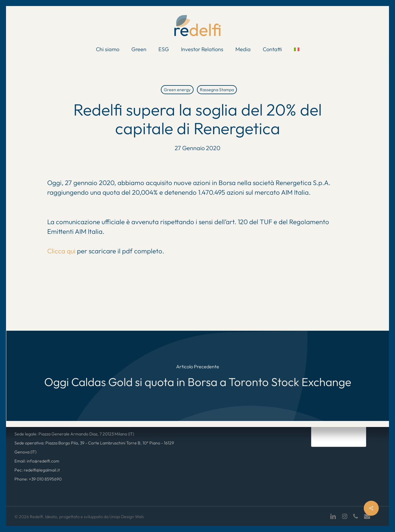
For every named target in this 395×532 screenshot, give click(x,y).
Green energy (177, 90)
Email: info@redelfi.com (37, 461)
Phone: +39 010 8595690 (38, 479)
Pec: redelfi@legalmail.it (37, 470)
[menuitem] (297, 49)
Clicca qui (62, 251)
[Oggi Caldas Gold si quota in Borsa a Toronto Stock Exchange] (198, 376)
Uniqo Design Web (127, 517)
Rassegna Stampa (217, 90)
